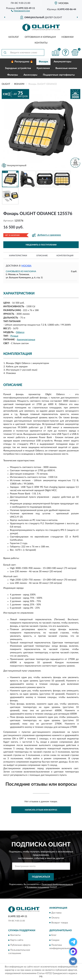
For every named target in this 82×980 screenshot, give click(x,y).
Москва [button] (26, 266)
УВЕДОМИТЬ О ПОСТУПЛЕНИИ (41, 245)
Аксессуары (30, 75)
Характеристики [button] (18, 256)
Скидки (55, 940)
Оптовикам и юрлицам (40, 37)
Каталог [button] (14, 37)
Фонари (43, 62)
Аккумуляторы (62, 62)
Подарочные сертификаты (59, 75)
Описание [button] (42, 256)
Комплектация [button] (65, 256)
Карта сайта (17, 940)
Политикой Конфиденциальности (57, 884)
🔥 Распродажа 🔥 (22, 62)
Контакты (41, 43)
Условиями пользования (38, 887)
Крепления (43, 68)
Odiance (20, 332)
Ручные (14, 336)
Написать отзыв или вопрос (41, 810)
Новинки (68, 37)
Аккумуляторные (26, 340)
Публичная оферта (20, 945)
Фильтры (13, 75)
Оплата (55, 918)
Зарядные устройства (18, 68)
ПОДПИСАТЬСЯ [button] (41, 877)
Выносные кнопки (66, 68)
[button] (20, 11)
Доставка (56, 913)
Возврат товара (60, 923)
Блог (54, 935)
